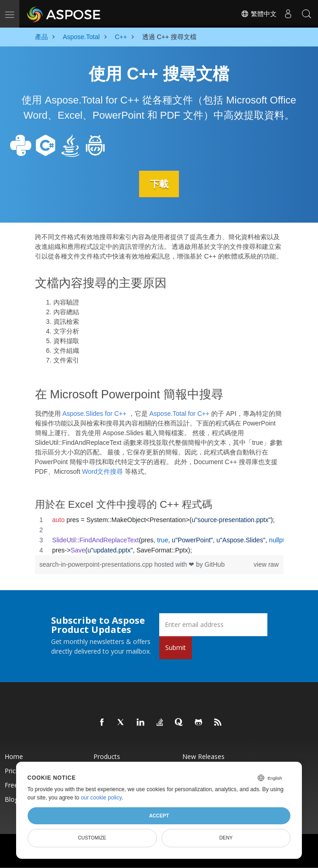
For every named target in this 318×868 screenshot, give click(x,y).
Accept (159, 816)
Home (14, 756)
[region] (159, 535)
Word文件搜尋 (102, 471)
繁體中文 (259, 14)
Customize (92, 838)
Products (107, 756)
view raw (266, 564)
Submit (176, 647)
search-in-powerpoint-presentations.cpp (97, 564)
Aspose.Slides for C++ (94, 414)
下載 (159, 184)
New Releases (203, 756)
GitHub (215, 564)
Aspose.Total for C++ (179, 414)
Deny (226, 838)
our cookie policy (101, 798)
